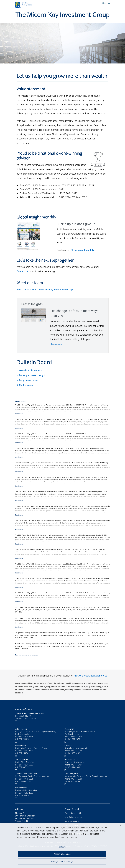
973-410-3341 (27, 737)
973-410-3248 (76, 751)
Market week (26, 385)
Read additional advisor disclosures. (27, 655)
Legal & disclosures (72, 817)
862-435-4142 (74, 753)
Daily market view (28, 380)
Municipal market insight (32, 375)
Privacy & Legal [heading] (72, 809)
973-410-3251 (27, 779)
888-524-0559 (27, 765)
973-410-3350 (76, 779)
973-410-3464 (76, 765)
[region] (62, 845)
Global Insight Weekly (30, 370)
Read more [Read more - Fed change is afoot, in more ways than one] (56, 344)
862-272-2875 (74, 739)
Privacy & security (72, 813)
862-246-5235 (25, 739)
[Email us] (16, 721)
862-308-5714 (25, 781)
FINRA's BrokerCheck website (89, 676)
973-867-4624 (27, 751)
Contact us (22, 271)
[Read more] (19, 414)
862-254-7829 (25, 753)
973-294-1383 (74, 767)
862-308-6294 (74, 781)
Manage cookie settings (62, 862)
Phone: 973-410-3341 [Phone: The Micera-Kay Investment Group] (24, 716)
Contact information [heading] (25, 709)
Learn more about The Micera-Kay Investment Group (45, 289)
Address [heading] (19, 809)
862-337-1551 (25, 767)
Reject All (62, 847)
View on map (21, 821)
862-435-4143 (25, 795)
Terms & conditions (72, 821)
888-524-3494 (76, 737)
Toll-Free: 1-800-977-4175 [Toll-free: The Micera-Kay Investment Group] (26, 719)
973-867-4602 (27, 793)
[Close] (121, 826)
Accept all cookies (62, 854)
